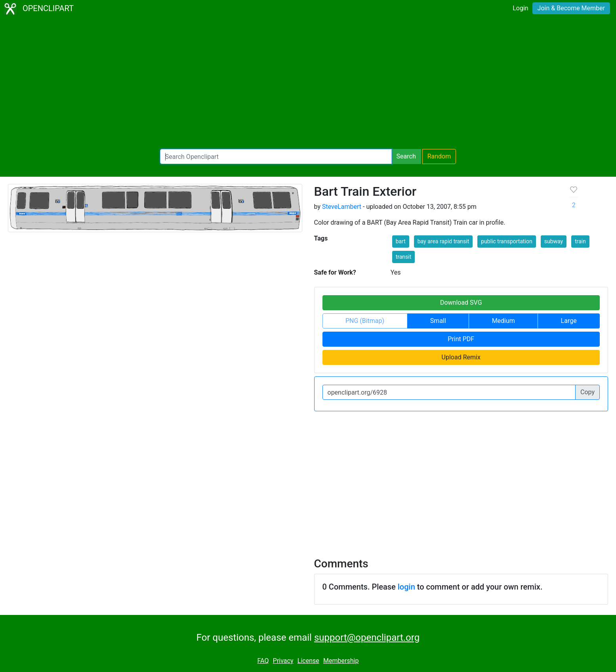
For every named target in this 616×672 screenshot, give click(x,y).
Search (406, 156)
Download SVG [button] (461, 303)
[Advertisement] (308, 83)
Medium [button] (503, 321)
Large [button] (569, 321)
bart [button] (401, 241)
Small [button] (438, 321)
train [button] (580, 241)
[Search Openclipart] (276, 157)
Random (439, 156)
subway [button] (554, 241)
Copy (587, 392)
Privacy (283, 661)
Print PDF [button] (461, 339)
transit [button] (404, 257)
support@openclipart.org (367, 638)
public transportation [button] (507, 241)
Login (520, 8)
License (308, 661)
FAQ (263, 661)
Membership (341, 661)
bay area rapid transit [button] (443, 241)
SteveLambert (342, 207)
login (406, 587)
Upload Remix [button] (461, 357)
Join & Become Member (571, 8)
